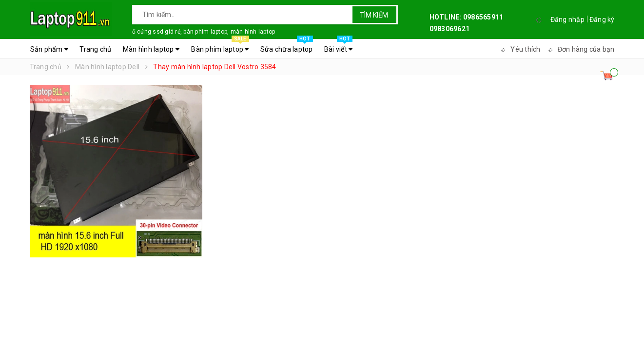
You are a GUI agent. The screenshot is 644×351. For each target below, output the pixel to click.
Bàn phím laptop (220, 47)
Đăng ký (602, 19)
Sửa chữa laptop (287, 47)
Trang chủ (95, 49)
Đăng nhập (567, 19)
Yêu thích (519, 49)
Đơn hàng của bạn (580, 49)
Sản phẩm (49, 49)
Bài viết (339, 47)
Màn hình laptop (151, 49)
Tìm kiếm (374, 15)
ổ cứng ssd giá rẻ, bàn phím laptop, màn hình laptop (204, 32)
